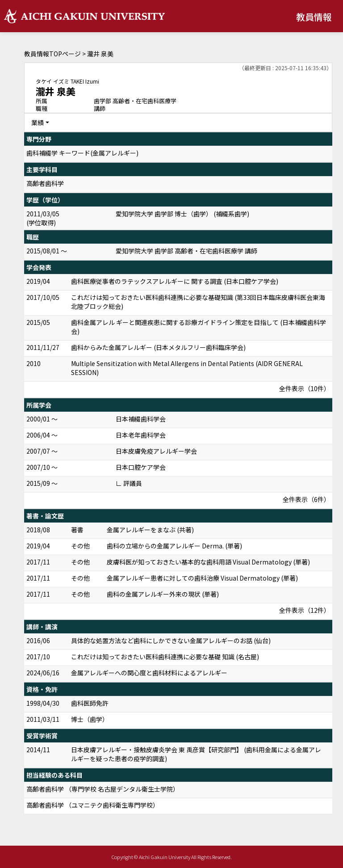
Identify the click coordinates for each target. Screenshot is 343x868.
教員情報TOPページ (52, 54)
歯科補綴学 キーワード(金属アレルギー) (82, 153)
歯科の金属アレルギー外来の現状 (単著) (163, 594)
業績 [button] (38, 122)
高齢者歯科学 (45, 183)
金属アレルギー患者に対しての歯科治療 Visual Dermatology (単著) (202, 578)
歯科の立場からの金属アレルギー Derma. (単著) (174, 546)
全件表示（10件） (305, 388)
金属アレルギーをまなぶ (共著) (150, 530)
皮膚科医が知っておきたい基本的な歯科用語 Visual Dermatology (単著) (208, 562)
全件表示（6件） (306, 499)
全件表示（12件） (305, 610)
